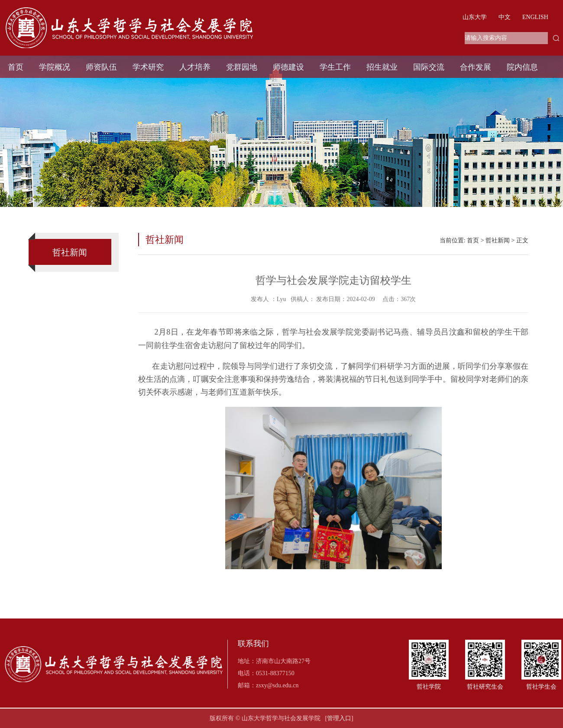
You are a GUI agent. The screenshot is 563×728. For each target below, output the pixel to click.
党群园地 (242, 67)
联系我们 (253, 644)
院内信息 (522, 67)
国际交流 (429, 67)
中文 (505, 17)
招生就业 (382, 67)
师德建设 (288, 67)
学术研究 (148, 67)
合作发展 (476, 67)
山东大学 (475, 17)
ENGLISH (535, 17)
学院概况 (55, 67)
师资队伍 (101, 67)
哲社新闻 (498, 240)
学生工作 (335, 67)
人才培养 (195, 67)
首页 (16, 67)
